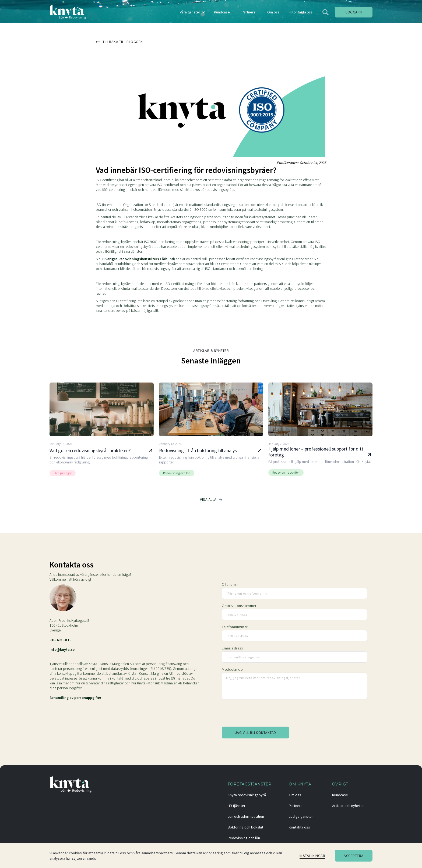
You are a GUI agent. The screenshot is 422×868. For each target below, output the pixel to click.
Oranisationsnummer (239, 606)
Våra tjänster (190, 12)
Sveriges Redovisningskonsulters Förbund (139, 259)
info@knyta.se (62, 649)
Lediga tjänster (301, 816)
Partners (296, 806)
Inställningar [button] (312, 856)
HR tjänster (237, 806)
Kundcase (340, 795)
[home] (68, 12)
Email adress (232, 648)
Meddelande (232, 669)
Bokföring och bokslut (245, 827)
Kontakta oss (299, 827)
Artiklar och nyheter (348, 806)
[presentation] (263, 714)
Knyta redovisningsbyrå (247, 795)
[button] (192, 12)
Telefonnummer (235, 627)
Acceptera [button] (354, 856)
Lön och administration (246, 816)
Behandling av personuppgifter (75, 698)
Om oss (295, 795)
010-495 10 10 (60, 640)
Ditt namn (230, 584)
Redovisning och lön (244, 838)
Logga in (354, 12)
